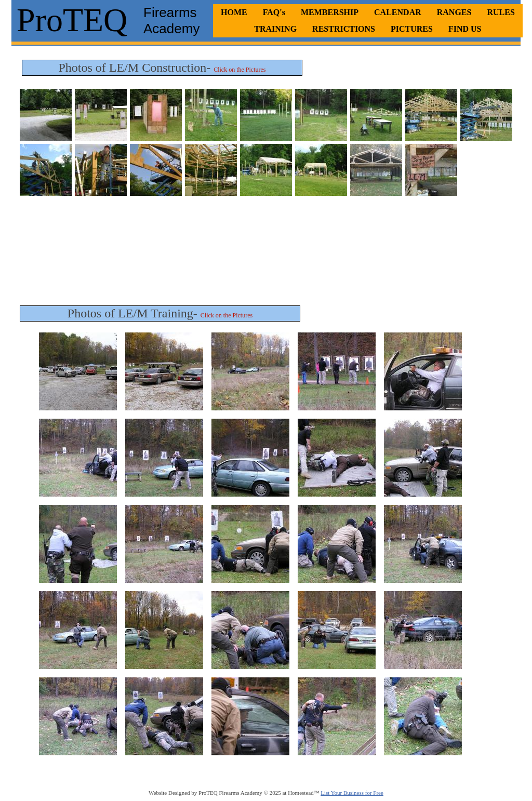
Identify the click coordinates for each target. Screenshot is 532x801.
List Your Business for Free (352, 793)
